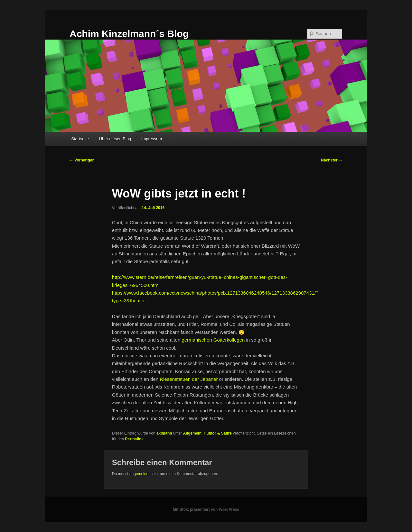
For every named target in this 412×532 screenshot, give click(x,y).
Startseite (80, 139)
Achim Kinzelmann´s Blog (129, 34)
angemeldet (140, 474)
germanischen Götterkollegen (213, 340)
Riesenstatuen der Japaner (189, 379)
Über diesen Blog (115, 139)
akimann (164, 433)
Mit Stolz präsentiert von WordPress (206, 509)
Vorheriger (82, 160)
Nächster (332, 160)
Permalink (134, 439)
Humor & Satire (218, 433)
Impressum (152, 139)
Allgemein (192, 433)
